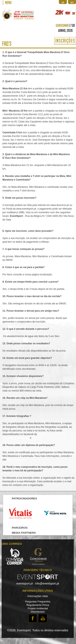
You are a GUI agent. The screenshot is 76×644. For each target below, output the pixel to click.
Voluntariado (38, 612)
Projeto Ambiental (38, 609)
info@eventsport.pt (47, 583)
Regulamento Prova (38, 605)
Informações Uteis (38, 596)
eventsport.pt (25, 583)
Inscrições (65, 41)
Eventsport (38, 438)
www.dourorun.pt (16, 460)
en (72, 2)
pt (63, 2)
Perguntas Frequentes (38, 602)
